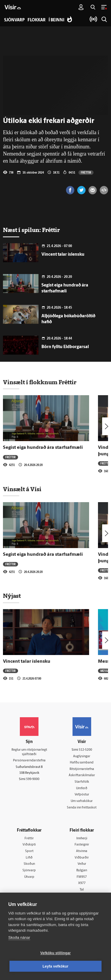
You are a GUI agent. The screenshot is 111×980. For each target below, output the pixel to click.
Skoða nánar (19, 937)
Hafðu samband (82, 763)
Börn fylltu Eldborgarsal (65, 347)
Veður (82, 864)
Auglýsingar (82, 756)
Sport (29, 851)
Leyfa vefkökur (56, 966)
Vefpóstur (82, 795)
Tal (82, 890)
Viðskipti (29, 845)
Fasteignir (82, 845)
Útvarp (29, 877)
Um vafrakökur (82, 801)
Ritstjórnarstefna (82, 769)
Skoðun (29, 864)
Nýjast (12, 596)
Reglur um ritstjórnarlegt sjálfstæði (29, 752)
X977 (82, 883)
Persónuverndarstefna (29, 761)
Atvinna (82, 851)
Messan (106, 671)
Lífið (29, 858)
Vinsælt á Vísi (22, 489)
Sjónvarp (29, 871)
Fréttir (86, 172)
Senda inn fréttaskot (82, 808)
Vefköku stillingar (55, 953)
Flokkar (37, 20)
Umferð (82, 788)
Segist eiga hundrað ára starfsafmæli (43, 448)
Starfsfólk (82, 782)
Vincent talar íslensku (63, 255)
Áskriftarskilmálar (82, 775)
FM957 (82, 877)
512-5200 (85, 750)
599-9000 (33, 779)
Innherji (82, 839)
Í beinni (56, 20)
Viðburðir (82, 858)
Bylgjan (82, 871)
